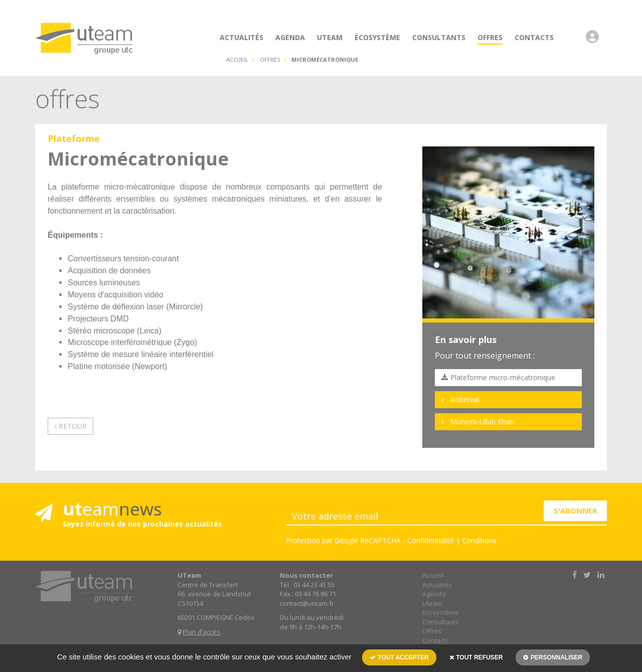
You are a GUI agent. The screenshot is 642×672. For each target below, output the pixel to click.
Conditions (479, 540)
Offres (432, 631)
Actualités (437, 585)
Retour (70, 426)
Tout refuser (476, 657)
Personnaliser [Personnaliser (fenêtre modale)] (555, 657)
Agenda (434, 594)
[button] (595, 42)
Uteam (432, 603)
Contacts (436, 640)
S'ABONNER (575, 511)
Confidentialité (431, 540)
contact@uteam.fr (307, 603)
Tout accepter (399, 657)
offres (270, 59)
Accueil (237, 59)
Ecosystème (441, 612)
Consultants (441, 622)
